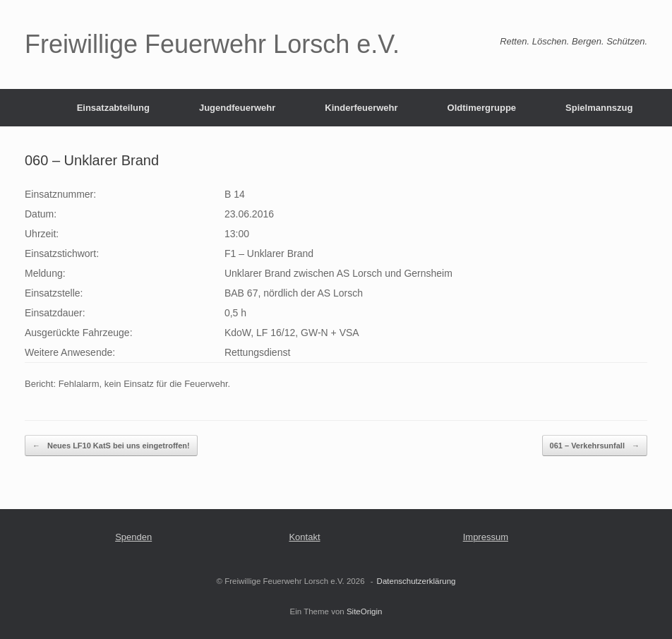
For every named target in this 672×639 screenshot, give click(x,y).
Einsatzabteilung (113, 108)
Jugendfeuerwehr (237, 108)
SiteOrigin (365, 611)
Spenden (133, 537)
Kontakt (304, 537)
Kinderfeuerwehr (361, 108)
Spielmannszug (599, 108)
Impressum (486, 537)
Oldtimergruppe (482, 108)
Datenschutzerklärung (416, 581)
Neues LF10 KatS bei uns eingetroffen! (111, 446)
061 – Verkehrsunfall (595, 446)
